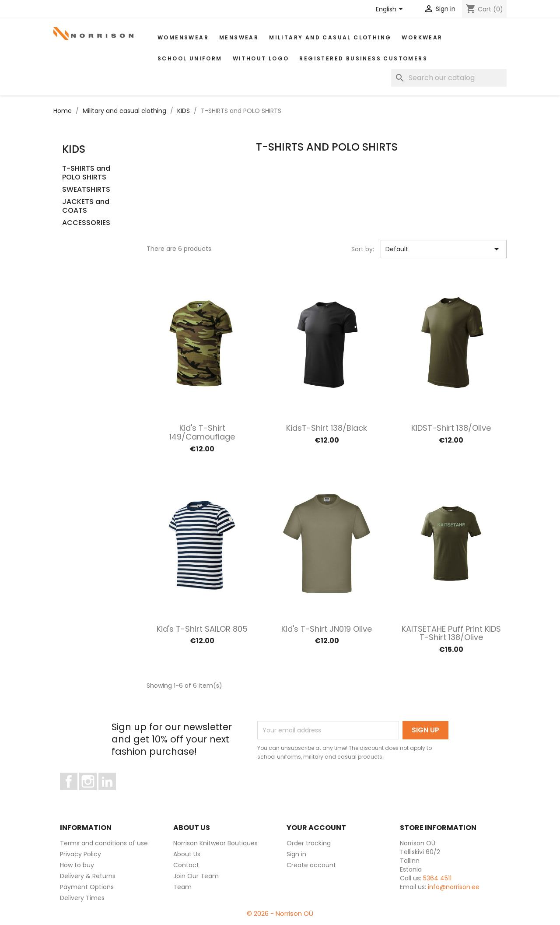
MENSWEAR (239, 37)
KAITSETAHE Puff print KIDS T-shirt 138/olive (451, 633)
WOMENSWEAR (183, 37)
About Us (187, 854)
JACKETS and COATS (86, 206)
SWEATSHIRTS (86, 190)
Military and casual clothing (330, 37)
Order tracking (309, 843)
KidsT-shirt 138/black (327, 428)
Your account (316, 828)
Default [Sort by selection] (444, 249)
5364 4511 (437, 878)
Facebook (77, 794)
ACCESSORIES (86, 223)
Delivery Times (82, 898)
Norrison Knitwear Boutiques (215, 843)
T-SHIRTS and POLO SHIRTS (86, 173)
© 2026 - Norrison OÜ (280, 913)
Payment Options (87, 887)
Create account (311, 865)
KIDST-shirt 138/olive (451, 428)
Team (182, 887)
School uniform (190, 58)
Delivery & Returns (88, 876)
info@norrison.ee (454, 887)
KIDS (74, 149)
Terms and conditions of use (104, 843)
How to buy (77, 865)
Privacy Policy (80, 854)
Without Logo (261, 58)
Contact (186, 865)
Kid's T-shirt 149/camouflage (202, 432)
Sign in (296, 854)
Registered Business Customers (363, 58)
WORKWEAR (422, 37)
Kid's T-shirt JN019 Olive (327, 629)
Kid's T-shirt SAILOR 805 (202, 629)
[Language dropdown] (391, 10)
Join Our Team (196, 876)
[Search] (449, 78)
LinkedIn (112, 794)
